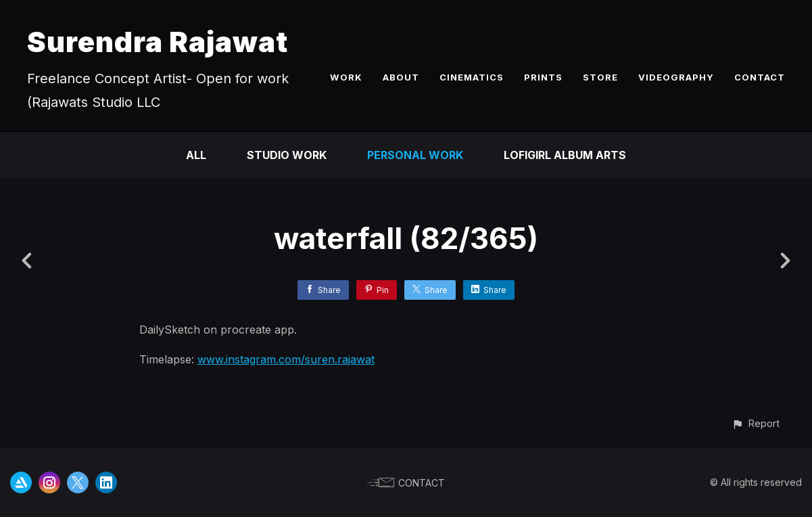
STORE (600, 77)
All (196, 155)
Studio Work (287, 155)
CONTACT (760, 77)
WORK (346, 77)
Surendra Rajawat (158, 42)
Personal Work (415, 155)
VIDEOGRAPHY (676, 77)
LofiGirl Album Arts (565, 155)
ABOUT (401, 77)
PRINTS (543, 77)
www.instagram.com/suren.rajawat (286, 359)
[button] (756, 423)
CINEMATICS (472, 77)
